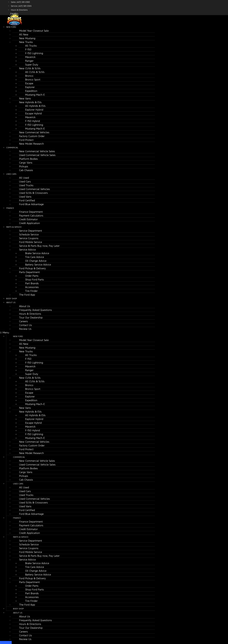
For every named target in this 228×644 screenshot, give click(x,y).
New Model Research (31, 144)
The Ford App (27, 295)
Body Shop (18, 609)
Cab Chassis (26, 170)
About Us (11, 303)
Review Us (25, 329)
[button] (77, 333)
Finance (10, 208)
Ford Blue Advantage (31, 204)
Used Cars (11, 174)
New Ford (11, 27)
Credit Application (29, 223)
